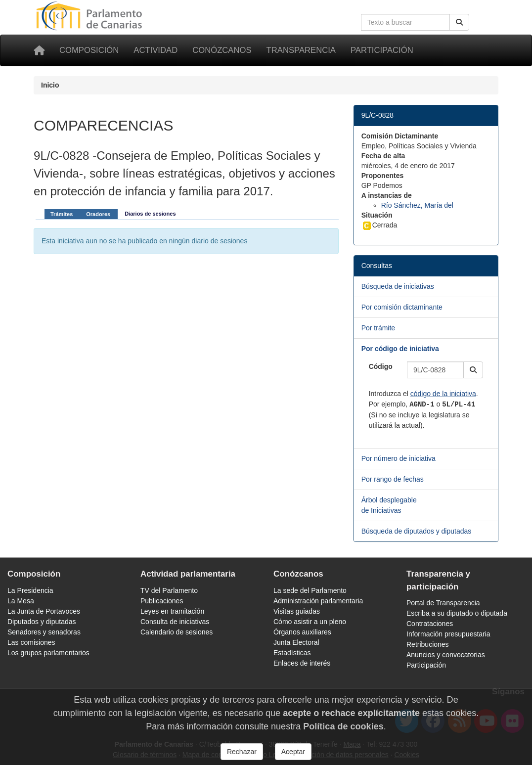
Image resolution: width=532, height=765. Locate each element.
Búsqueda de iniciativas (398, 286)
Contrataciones (430, 624)
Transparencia (301, 50)
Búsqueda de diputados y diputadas (417, 531)
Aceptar (293, 752)
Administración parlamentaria (318, 601)
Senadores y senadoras (44, 632)
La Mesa (21, 601)
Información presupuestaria (448, 634)
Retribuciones (428, 644)
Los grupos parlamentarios (48, 653)
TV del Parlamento (169, 590)
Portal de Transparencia (443, 603)
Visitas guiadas (297, 611)
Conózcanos (222, 50)
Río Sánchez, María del (417, 205)
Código (381, 366)
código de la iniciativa (443, 394)
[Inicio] (39, 50)
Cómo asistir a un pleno (310, 622)
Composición (89, 50)
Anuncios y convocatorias (446, 655)
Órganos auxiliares (302, 632)
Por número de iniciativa (399, 458)
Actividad (155, 50)
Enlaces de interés (302, 663)
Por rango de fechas (393, 479)
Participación (382, 50)
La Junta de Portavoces (44, 611)
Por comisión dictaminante (402, 307)
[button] (473, 370)
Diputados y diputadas (42, 622)
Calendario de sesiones (177, 632)
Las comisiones (31, 642)
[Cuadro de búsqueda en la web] (405, 22)
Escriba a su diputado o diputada (457, 613)
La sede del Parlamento (310, 590)
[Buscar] (459, 22)
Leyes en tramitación (172, 611)
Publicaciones (162, 601)
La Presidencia (30, 590)
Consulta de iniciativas (175, 622)
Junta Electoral (296, 642)
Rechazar (242, 752)
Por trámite (378, 328)
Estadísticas (292, 653)
